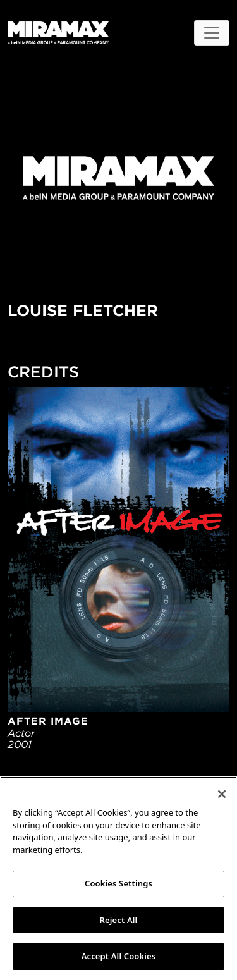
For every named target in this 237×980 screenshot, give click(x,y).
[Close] (222, 794)
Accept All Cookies (119, 956)
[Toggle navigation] (212, 33)
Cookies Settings (118, 883)
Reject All (119, 920)
